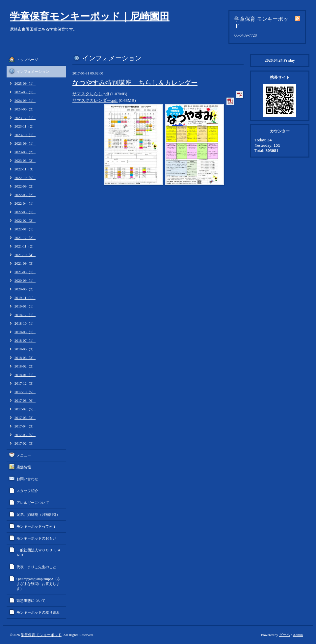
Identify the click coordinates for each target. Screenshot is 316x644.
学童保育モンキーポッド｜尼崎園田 (90, 16)
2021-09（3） (25, 263)
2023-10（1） (25, 135)
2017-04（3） (25, 426)
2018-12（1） (25, 315)
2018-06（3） (25, 349)
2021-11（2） (25, 246)
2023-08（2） (25, 152)
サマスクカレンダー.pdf (95, 100)
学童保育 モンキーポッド (41, 635)
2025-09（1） (25, 83)
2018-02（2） (25, 366)
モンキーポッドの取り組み (38, 612)
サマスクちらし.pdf (91, 94)
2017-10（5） (25, 392)
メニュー (24, 455)
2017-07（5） (25, 409)
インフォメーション (33, 72)
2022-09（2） (25, 186)
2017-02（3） (25, 443)
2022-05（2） (25, 195)
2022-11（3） (25, 169)
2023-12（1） (25, 118)
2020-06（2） (25, 289)
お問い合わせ (27, 479)
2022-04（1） (25, 203)
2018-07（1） (25, 340)
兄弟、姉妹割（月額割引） (38, 514)
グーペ (285, 635)
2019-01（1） (25, 306)
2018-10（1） (25, 323)
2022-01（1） (25, 229)
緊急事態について (31, 600)
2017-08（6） (25, 400)
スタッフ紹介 (27, 491)
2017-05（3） (25, 418)
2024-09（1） (25, 101)
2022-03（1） (25, 212)
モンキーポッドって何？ (36, 526)
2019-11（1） (25, 298)
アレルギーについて (33, 503)
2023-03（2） (25, 161)
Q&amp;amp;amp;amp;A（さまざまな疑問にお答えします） (39, 584)
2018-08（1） (25, 332)
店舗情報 (24, 467)
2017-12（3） (25, 383)
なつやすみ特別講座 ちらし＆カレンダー (135, 83)
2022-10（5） (25, 178)
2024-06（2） (25, 109)
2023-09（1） (25, 143)
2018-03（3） (25, 358)
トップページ (27, 60)
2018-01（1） (25, 375)
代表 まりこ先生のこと (36, 567)
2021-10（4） (25, 255)
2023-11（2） (25, 126)
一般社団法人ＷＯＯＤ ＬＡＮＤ (39, 553)
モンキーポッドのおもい (36, 538)
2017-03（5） (25, 435)
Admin (298, 635)
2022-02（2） (25, 220)
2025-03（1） (25, 92)
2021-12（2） (25, 238)
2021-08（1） (25, 272)
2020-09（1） (25, 280)
